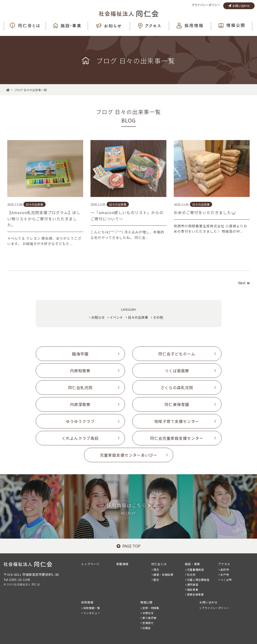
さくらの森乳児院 (177, 387)
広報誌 (147, 628)
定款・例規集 (151, 608)
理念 (156, 569)
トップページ (90, 564)
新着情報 (122, 564)
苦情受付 (148, 623)
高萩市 (225, 569)
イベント (116, 317)
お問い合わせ (239, 6)
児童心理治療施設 (198, 580)
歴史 (156, 580)
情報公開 (146, 602)
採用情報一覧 (92, 608)
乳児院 (191, 575)
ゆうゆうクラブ (80, 421)
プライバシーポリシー (206, 5)
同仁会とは (159, 564)
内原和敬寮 (80, 371)
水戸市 (225, 575)
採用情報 (87, 602)
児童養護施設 (195, 569)
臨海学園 (80, 354)
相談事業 (193, 590)
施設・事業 (192, 564)
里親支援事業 (195, 594)
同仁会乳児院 (80, 387)
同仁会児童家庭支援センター (177, 438)
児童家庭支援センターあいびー (129, 455)
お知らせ (98, 317)
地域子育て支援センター (177, 421)
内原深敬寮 (80, 404)
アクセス (224, 564)
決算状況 (148, 613)
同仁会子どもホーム (177, 354)
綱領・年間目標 (163, 575)
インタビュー (92, 613)
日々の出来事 (138, 317)
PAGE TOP (128, 546)
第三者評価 (149, 618)
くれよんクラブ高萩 (80, 438)
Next (244, 283)
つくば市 (226, 580)
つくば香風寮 (177, 371)
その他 (158, 317)
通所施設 (193, 584)
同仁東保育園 (177, 404)
